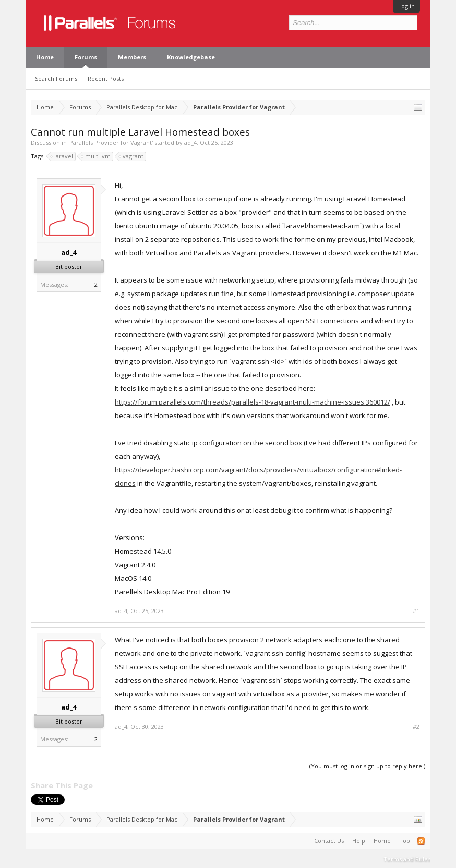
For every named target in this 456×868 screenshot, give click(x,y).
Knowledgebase (191, 57)
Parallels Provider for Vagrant (111, 143)
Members (132, 57)
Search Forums (56, 78)
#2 (416, 727)
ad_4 (190, 143)
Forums (86, 57)
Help (359, 841)
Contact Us (329, 841)
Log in (406, 6)
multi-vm (96, 156)
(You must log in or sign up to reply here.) (367, 766)
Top (405, 841)
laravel (62, 156)
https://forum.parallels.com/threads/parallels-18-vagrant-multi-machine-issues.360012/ (253, 402)
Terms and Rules (407, 859)
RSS (421, 841)
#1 (416, 611)
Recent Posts (106, 78)
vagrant (131, 156)
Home (45, 57)
